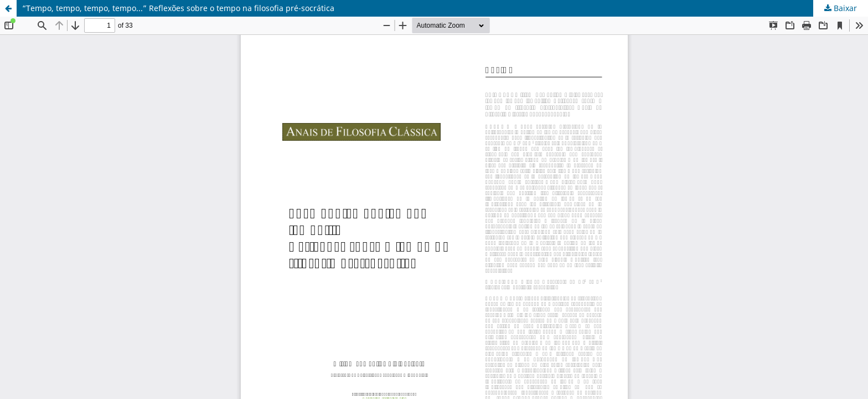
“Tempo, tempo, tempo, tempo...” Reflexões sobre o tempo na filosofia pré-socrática (178, 8)
